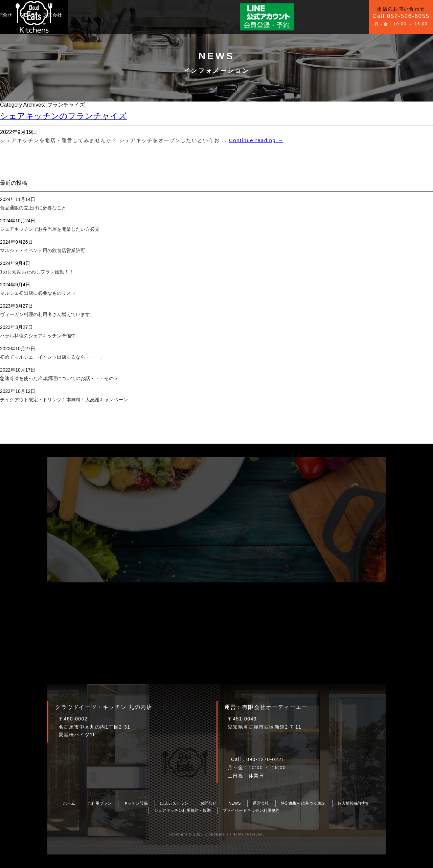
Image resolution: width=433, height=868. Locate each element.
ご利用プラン (83, 15)
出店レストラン (174, 803)
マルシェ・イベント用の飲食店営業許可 (43, 250)
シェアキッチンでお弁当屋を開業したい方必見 (50, 229)
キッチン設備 (119, 15)
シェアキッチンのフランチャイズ (63, 116)
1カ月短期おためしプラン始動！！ (37, 272)
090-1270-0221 (265, 759)
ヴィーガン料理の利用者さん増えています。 (47, 314)
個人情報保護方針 (354, 803)
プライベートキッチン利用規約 (251, 810)
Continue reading (256, 140)
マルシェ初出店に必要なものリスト (38, 293)
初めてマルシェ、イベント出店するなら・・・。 (52, 357)
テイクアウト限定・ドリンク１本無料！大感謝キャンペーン (64, 400)
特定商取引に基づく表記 (303, 803)
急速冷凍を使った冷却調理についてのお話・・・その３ (59, 378)
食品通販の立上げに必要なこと (33, 208)
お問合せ (151, 15)
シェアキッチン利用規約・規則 (182, 810)
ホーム (69, 803)
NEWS (176, 15)
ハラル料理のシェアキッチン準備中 (38, 336)
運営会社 (201, 15)
